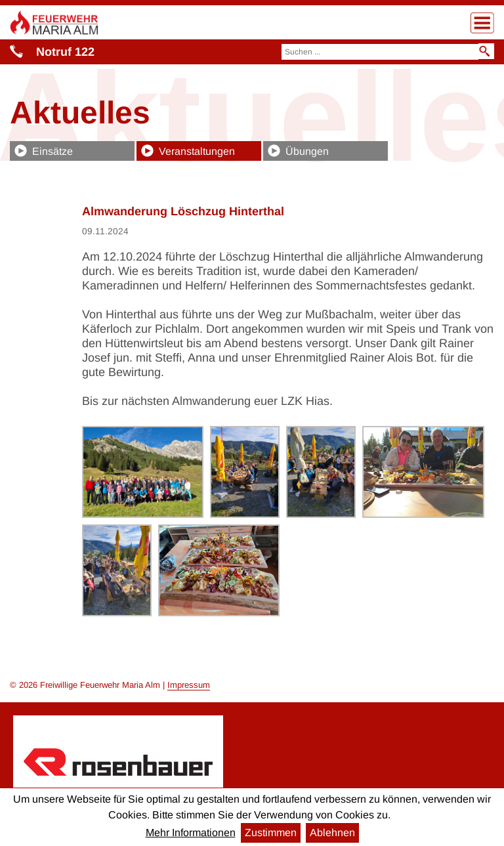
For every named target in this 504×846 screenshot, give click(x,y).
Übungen (307, 151)
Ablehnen (332, 833)
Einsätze (52, 151)
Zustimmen (271, 833)
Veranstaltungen (197, 151)
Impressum (189, 685)
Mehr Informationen (191, 833)
